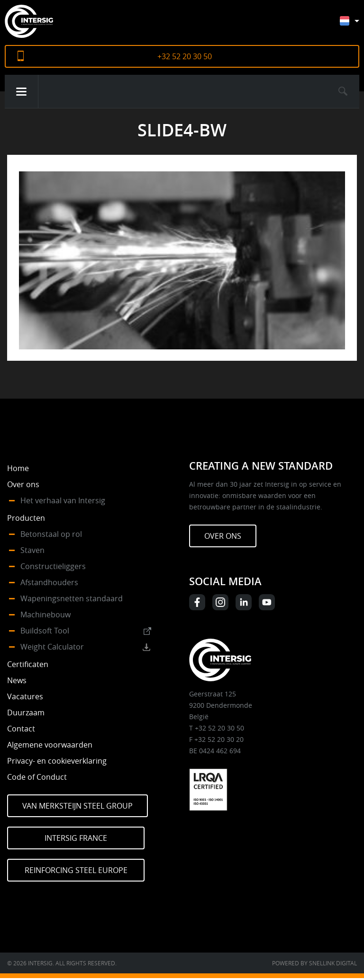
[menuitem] (357, 25)
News (17, 680)
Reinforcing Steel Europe (76, 870)
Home (18, 468)
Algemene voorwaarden (50, 745)
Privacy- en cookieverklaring (57, 761)
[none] (350, 23)
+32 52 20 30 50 (185, 56)
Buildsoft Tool (45, 631)
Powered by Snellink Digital (314, 963)
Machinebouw (45, 615)
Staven (32, 550)
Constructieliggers (53, 566)
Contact (21, 729)
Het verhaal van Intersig (63, 500)
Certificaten (28, 664)
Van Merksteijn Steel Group (77, 806)
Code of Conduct (37, 777)
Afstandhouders (49, 582)
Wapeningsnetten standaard (72, 598)
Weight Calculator (52, 647)
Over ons (23, 484)
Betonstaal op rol (51, 534)
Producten (26, 518)
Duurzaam (26, 713)
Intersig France (76, 838)
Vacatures (25, 696)
